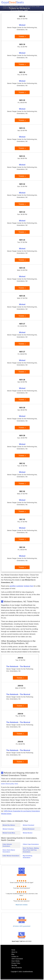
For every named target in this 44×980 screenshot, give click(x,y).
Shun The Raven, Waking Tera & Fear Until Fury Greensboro (31, 850)
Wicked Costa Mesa (9, 833)
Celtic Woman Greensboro (11, 856)
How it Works (16, 961)
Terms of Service (17, 968)
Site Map (14, 965)
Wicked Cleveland (28, 825)
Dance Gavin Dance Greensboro (9, 851)
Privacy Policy (16, 963)
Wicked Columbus (8, 829)
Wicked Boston (28, 833)
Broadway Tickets (13, 6)
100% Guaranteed (17, 959)
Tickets (22, 36)
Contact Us (15, 957)
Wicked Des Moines (9, 825)
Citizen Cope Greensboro (31, 844)
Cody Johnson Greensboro (7, 845)
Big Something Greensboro (27, 857)
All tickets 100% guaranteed (22, 926)
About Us (14, 952)
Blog (13, 954)
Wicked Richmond (29, 829)
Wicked (22, 6)
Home (5, 6)
